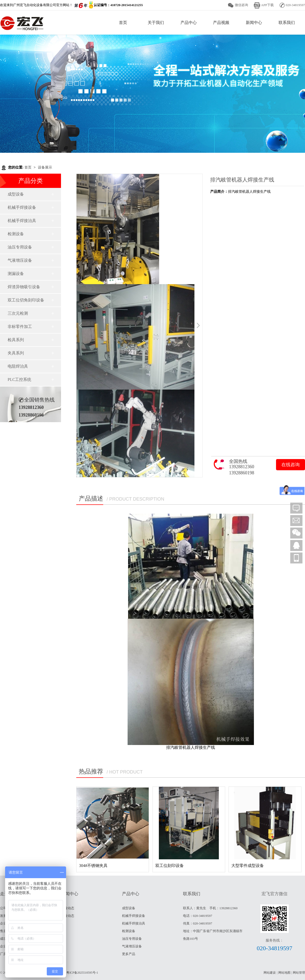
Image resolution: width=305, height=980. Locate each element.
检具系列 (16, 340)
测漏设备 (16, 274)
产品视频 (221, 23)
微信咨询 (241, 5)
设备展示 (45, 167)
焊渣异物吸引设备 (24, 287)
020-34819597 (274, 948)
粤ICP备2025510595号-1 (82, 973)
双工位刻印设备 (170, 866)
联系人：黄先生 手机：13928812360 (210, 908)
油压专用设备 (20, 247)
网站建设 (270, 973)
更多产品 (129, 954)
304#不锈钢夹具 (93, 866)
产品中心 (189, 23)
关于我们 (156, 23)
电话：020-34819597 (198, 916)
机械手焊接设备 (22, 207)
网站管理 (299, 973)
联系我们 (287, 23)
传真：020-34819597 (198, 923)
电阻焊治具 (18, 366)
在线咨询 (291, 465)
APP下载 (267, 5)
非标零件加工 (20, 327)
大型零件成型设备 (248, 866)
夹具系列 (16, 353)
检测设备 (16, 234)
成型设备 (16, 194)
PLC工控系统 (19, 379)
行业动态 (68, 908)
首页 (123, 23)
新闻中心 (254, 23)
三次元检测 (18, 313)
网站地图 (284, 973)
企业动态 (68, 916)
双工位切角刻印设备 (26, 300)
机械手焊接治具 (22, 221)
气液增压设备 (20, 260)
